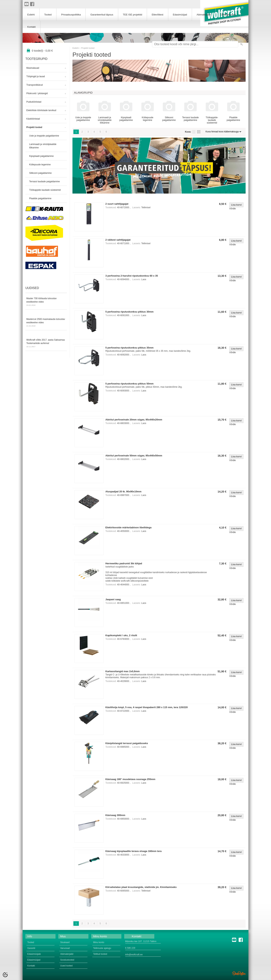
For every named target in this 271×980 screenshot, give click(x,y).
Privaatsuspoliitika (71, 15)
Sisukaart (65, 942)
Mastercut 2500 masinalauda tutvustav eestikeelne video (46, 323)
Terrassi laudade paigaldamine (45, 182)
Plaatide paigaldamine (40, 198)
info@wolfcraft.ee (134, 955)
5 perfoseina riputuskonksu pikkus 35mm (129, 348)
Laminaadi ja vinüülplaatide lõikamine (43, 146)
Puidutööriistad (34, 102)
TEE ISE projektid (133, 15)
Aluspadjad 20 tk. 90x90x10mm (123, 492)
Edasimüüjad (180, 15)
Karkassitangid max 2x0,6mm (123, 671)
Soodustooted (67, 960)
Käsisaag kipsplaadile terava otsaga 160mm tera (133, 851)
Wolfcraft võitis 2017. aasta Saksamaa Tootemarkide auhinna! (46, 343)
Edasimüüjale (34, 954)
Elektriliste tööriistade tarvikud (41, 110)
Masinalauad (33, 68)
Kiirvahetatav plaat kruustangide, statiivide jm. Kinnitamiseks (141, 887)
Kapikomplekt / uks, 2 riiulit (121, 635)
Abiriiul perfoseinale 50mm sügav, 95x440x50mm (134, 456)
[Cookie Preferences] (5, 975)
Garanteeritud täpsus (102, 15)
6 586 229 (130, 948)
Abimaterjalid (204, 15)
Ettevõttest (157, 15)
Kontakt (31, 27)
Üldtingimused (228, 15)
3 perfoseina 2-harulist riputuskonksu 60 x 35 (132, 276)
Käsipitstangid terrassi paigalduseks (127, 743)
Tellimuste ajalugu (102, 948)
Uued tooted (66, 966)
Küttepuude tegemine (40, 165)
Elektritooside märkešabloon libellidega (128, 527)
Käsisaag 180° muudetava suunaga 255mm (130, 779)
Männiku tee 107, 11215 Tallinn (141, 941)
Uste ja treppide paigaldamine (44, 136)
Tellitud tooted (100, 954)
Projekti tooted (34, 127)
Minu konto (99, 942)
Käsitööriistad (33, 119)
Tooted (48, 15)
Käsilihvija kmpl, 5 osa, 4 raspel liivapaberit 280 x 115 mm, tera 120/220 (147, 707)
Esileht (76, 48)
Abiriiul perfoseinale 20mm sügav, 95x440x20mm (134, 420)
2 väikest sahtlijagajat (118, 240)
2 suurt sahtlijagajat (117, 204)
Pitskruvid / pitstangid (37, 93)
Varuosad (65, 948)
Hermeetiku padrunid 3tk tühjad (124, 563)
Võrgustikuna (199, 132)
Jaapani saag (113, 599)
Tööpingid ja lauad (36, 76)
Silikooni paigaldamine (40, 173)
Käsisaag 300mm (115, 815)
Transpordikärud (35, 85)
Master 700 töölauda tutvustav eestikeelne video (46, 302)
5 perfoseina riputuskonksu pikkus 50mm (129, 384)
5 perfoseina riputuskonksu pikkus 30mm (129, 312)
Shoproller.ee (239, 973)
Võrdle (233, 209)
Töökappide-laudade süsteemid (45, 190)
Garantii (31, 948)
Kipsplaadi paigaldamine (41, 156)
